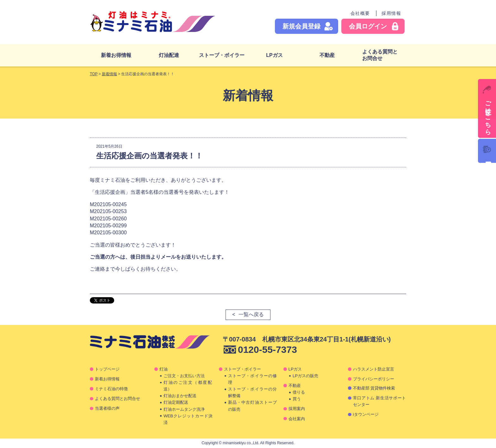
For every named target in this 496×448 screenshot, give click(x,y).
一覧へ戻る (251, 314)
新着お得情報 (116, 55)
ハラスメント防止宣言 (374, 369)
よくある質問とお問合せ (380, 55)
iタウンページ (366, 414)
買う (297, 399)
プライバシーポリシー (374, 379)
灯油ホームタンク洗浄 (184, 409)
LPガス (274, 55)
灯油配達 (169, 55)
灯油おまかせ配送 (180, 396)
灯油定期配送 (176, 402)
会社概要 (360, 13)
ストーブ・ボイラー (222, 55)
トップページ (107, 369)
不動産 (327, 55)
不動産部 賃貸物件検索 (374, 388)
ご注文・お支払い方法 (184, 376)
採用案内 (297, 409)
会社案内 (297, 419)
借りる (299, 392)
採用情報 (391, 13)
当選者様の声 (107, 408)
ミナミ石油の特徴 (111, 389)
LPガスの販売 (305, 376)
